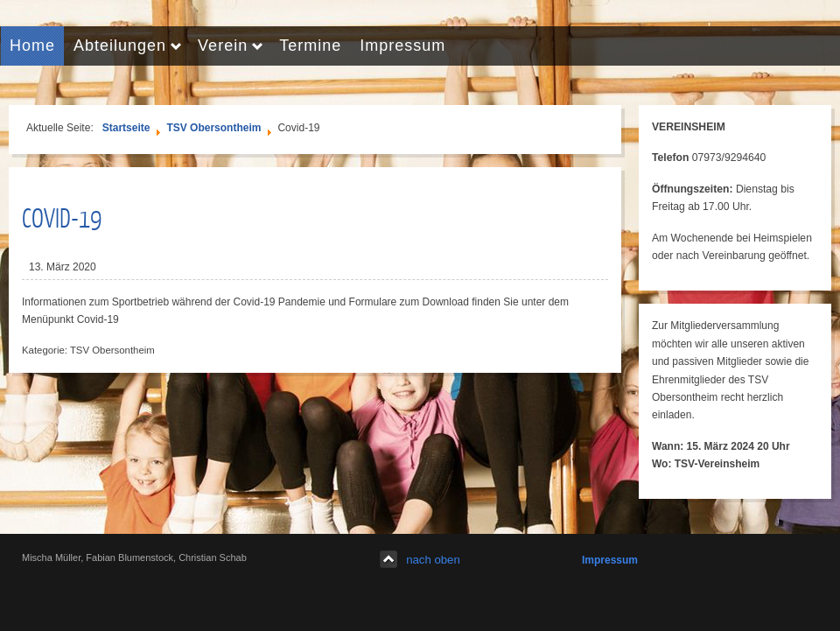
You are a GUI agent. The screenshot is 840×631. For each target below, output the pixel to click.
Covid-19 (62, 217)
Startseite (126, 128)
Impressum (610, 560)
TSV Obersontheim (213, 128)
